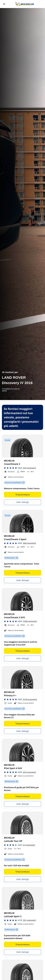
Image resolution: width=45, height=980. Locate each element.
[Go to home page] (25, 4)
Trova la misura (22, 495)
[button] (20, 468)
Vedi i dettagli (22, 502)
